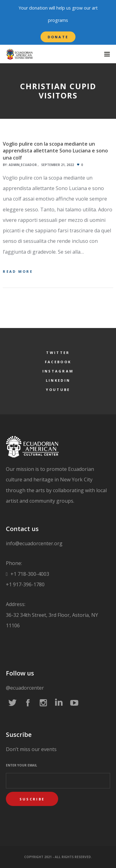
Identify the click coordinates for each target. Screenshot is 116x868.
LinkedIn (58, 380)
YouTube (58, 390)
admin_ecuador (23, 165)
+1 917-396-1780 (25, 584)
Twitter (58, 353)
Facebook (58, 362)
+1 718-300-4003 (29, 574)
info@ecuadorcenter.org (34, 543)
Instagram (58, 371)
